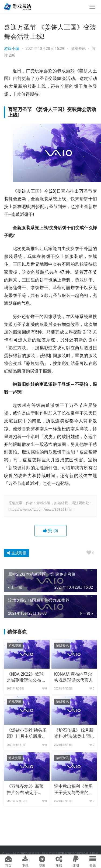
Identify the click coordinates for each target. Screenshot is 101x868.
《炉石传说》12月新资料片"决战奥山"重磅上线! (74, 734)
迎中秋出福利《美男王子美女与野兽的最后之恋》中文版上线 (74, 790)
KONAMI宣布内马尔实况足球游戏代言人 (74, 677)
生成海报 (17, 553)
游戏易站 (35, 854)
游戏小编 (12, 48)
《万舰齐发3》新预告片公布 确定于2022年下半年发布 (25, 790)
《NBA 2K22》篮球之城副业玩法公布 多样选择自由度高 (27, 678)
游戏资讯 (78, 48)
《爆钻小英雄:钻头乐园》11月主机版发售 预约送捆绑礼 (27, 734)
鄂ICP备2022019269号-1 (73, 854)
